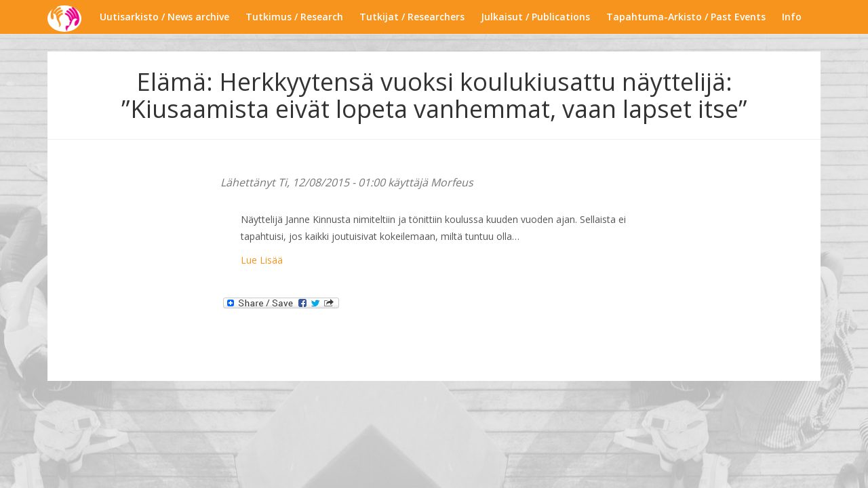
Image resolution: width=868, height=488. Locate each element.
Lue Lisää (262, 260)
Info (792, 17)
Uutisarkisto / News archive (164, 17)
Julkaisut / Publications (535, 17)
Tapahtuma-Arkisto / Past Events (686, 17)
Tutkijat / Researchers (412, 17)
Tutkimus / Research (294, 17)
